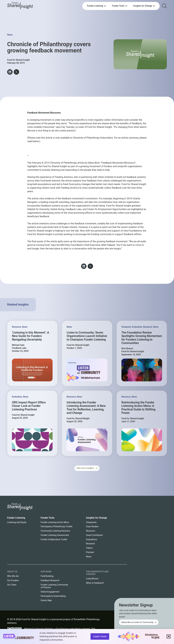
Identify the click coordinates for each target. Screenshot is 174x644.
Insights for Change (97, 518)
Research (148, 327)
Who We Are (13, 576)
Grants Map (46, 600)
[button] (10, 72)
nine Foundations (133, 231)
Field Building (47, 576)
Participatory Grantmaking (53, 596)
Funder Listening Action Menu (55, 522)
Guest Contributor (94, 535)
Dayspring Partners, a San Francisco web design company (63, 629)
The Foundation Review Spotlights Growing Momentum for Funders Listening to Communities (142, 338)
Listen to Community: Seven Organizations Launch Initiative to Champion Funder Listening (87, 336)
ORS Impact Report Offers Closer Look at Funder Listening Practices (29, 406)
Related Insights (18, 305)
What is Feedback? (95, 583)
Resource (17, 327)
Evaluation (137, 327)
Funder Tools (48, 518)
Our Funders (13, 580)
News (10, 35)
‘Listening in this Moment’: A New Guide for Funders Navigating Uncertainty (30, 336)
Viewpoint (126, 327)
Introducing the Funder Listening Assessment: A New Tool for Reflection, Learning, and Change (86, 408)
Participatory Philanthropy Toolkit (56, 527)
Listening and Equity (17, 522)
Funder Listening (16, 518)
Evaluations (92, 539)
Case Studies (92, 527)
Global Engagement (50, 592)
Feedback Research (50, 580)
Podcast (90, 552)
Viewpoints (91, 522)
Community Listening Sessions (55, 531)
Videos (89, 548)
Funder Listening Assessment (55, 535)
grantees (136, 206)
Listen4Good (92, 579)
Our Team (12, 585)
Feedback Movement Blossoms (44, 113)
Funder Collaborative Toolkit (54, 539)
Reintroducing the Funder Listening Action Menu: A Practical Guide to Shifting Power (138, 408)
